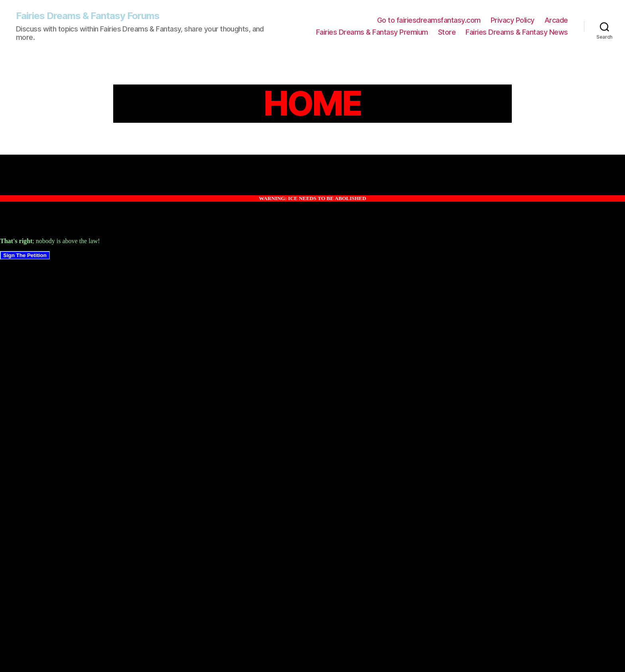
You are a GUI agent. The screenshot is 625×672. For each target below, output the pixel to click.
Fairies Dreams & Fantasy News (517, 32)
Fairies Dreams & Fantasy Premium (372, 32)
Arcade (556, 20)
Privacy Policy (513, 20)
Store (447, 32)
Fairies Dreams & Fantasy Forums (88, 16)
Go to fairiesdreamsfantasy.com (429, 20)
